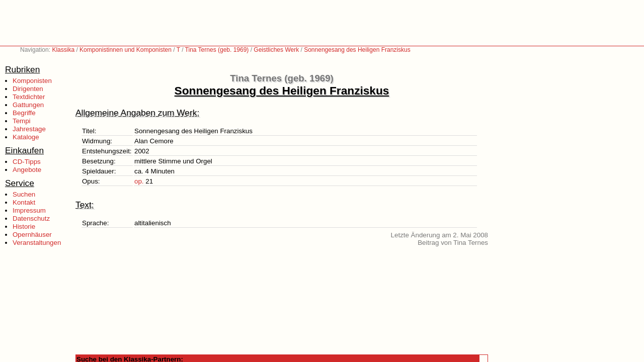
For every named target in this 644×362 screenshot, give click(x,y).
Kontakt (24, 202)
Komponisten (32, 81)
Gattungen (28, 105)
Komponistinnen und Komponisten (126, 50)
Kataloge (26, 137)
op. (139, 181)
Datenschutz (31, 218)
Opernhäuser (32, 235)
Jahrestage (29, 129)
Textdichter (29, 97)
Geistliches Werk (276, 50)
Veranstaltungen (37, 243)
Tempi (22, 121)
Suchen (24, 194)
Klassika (63, 50)
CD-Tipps (27, 162)
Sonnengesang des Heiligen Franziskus (357, 50)
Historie (24, 227)
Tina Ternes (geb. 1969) (217, 50)
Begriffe (24, 113)
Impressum (29, 210)
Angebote (27, 170)
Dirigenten (28, 89)
